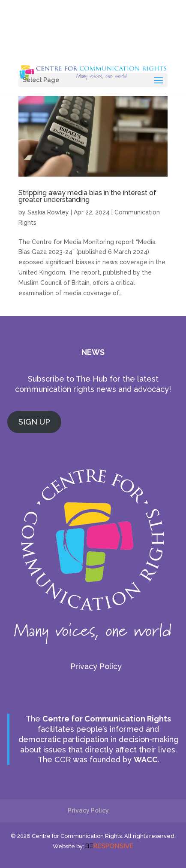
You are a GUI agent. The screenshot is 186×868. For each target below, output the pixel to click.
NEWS (93, 352)
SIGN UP (34, 422)
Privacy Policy (96, 666)
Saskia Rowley (48, 212)
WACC (146, 759)
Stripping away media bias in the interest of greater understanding (87, 196)
